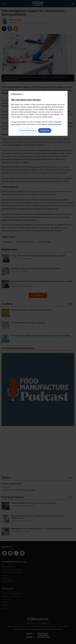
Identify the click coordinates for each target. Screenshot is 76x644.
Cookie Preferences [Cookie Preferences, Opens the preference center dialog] (27, 130)
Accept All (45, 130)
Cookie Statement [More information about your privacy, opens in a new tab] (55, 124)
